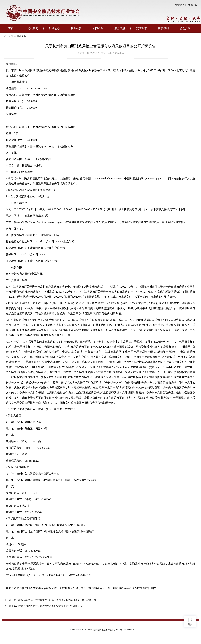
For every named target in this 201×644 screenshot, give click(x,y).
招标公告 (76, 28)
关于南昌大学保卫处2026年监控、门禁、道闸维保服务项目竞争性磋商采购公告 (55, 600)
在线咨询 (163, 28)
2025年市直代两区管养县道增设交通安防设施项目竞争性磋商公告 (48, 606)
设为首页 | (181, 5)
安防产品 (98, 28)
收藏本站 (193, 5)
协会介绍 (185, 28)
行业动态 (54, 28)
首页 (11, 28)
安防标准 (142, 28)
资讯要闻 (33, 28)
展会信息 (120, 28)
